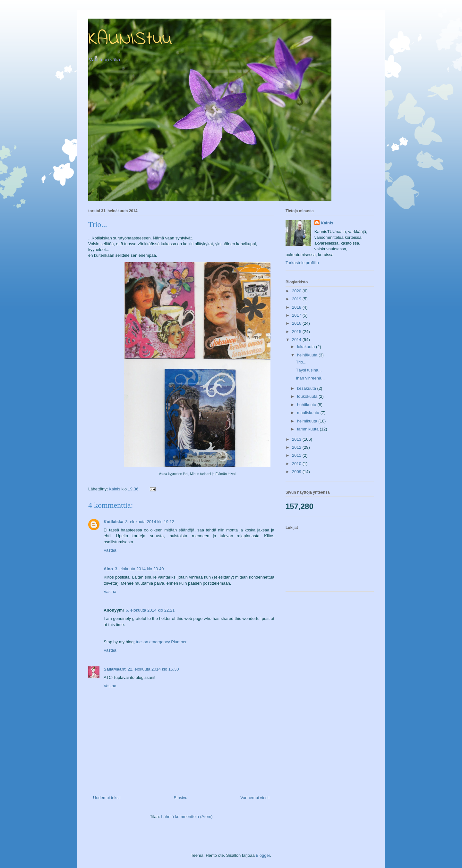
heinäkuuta (308, 355)
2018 (297, 307)
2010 (297, 464)
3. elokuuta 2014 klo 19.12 (150, 522)
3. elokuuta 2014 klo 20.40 (139, 569)
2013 (297, 439)
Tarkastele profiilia (302, 263)
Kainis (327, 223)
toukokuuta (308, 396)
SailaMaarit (115, 669)
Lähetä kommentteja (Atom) (187, 817)
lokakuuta (307, 347)
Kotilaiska (113, 522)
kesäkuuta (307, 388)
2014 (297, 340)
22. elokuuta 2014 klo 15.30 (153, 669)
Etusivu (180, 798)
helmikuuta (308, 421)
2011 (297, 455)
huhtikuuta (307, 405)
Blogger (263, 855)
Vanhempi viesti (255, 798)
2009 (297, 472)
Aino (108, 569)
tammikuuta (308, 429)
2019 (297, 299)
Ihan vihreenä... (310, 378)
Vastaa (110, 550)
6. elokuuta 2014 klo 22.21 (150, 610)
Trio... (301, 362)
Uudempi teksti (107, 798)
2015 (297, 332)
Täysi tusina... (309, 370)
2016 (297, 323)
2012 (297, 447)
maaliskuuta (309, 413)
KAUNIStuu (130, 39)
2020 (297, 291)
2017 (297, 315)
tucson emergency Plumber (161, 642)
